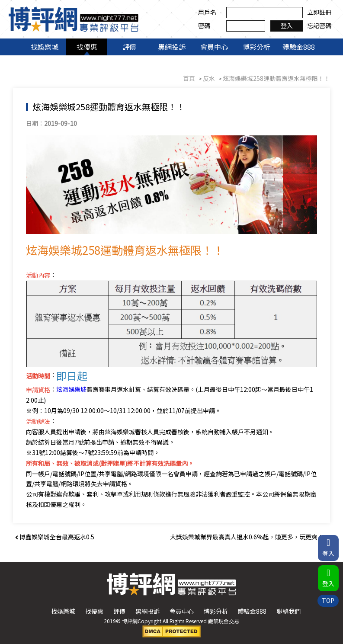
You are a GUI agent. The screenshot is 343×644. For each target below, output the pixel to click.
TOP (328, 600)
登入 (287, 26)
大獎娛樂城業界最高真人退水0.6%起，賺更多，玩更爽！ (249, 537)
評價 (129, 47)
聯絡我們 (289, 611)
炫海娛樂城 (71, 389)
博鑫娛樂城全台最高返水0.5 (55, 537)
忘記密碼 (319, 26)
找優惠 (87, 47)
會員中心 (214, 47)
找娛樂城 (45, 47)
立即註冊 (319, 12)
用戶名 (207, 12)
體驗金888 (299, 47)
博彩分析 (256, 47)
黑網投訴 (172, 47)
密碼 (204, 26)
